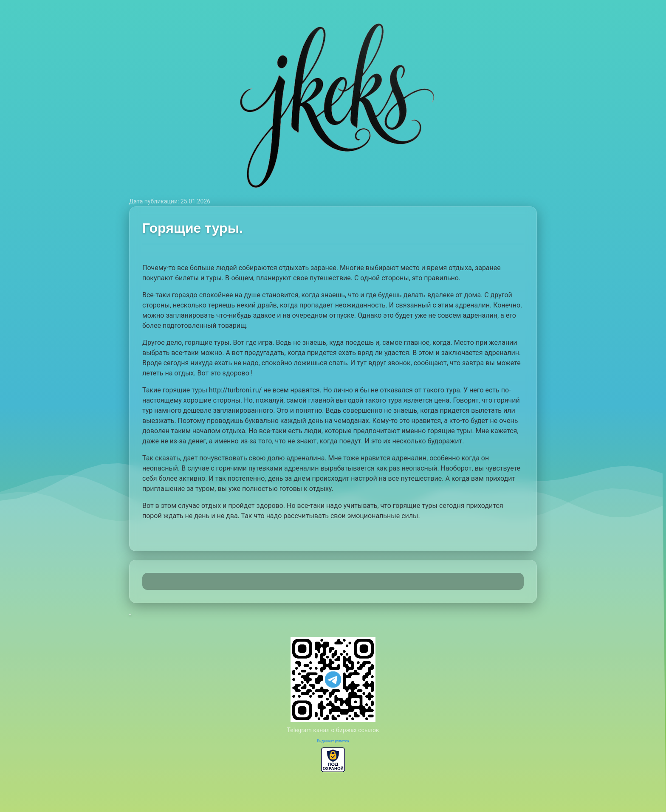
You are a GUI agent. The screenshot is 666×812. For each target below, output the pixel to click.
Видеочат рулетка (333, 741)
